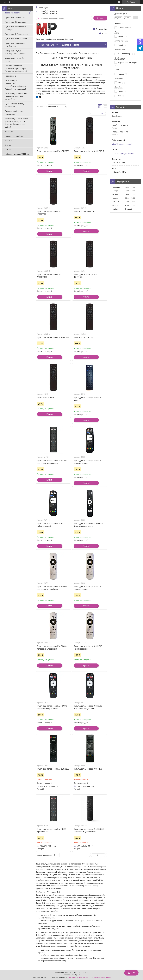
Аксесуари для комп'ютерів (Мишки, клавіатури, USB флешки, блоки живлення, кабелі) (17, 123)
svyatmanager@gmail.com (123, 153)
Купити (50, 171)
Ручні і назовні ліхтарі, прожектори (14, 105)
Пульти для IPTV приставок (16, 34)
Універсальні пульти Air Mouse (15, 60)
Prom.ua (85, 972)
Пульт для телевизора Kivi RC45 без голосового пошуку (88, 525)
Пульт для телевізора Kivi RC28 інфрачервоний (51, 525)
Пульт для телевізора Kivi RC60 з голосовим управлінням (52, 647)
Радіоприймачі (11, 76)
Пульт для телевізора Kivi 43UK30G (53, 151)
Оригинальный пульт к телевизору (14, 113)
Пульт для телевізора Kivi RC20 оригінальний (51, 830)
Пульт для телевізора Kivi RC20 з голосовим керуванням (52, 462)
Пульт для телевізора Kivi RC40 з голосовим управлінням (52, 588)
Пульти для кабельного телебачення (15, 45)
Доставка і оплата (71, 45)
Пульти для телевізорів (15, 17)
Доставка (9, 131)
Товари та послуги (13, 13)
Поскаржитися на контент (79, 977)
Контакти (9, 140)
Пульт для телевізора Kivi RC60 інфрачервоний (88, 647)
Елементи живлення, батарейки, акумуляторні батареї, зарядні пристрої (16, 68)
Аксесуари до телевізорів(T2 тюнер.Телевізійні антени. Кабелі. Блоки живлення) (16, 85)
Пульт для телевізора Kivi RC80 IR (89, 151)
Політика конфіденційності (101, 977)
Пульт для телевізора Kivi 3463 (88, 769)
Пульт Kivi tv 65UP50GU (84, 211)
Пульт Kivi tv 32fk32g (83, 337)
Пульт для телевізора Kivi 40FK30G (53, 337)
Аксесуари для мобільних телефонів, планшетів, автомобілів (16, 96)
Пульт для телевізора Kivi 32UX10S (53, 769)
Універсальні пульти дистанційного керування (16, 52)
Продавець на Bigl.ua (71, 975)
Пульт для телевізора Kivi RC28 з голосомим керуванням (89, 707)
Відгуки (8, 145)
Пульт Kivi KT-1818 (46, 398)
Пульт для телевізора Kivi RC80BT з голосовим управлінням (89, 830)
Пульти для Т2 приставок (16, 22)
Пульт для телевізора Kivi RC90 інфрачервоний (88, 462)
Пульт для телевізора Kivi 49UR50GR (49, 213)
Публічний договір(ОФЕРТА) (17, 154)
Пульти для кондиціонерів (16, 39)
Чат (131, 973)
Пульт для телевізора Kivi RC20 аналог (88, 399)
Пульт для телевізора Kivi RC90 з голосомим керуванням (52, 707)
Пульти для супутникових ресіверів (16, 28)
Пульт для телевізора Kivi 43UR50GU (85, 276)
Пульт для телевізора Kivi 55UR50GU (49, 276)
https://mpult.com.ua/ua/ (122, 144)
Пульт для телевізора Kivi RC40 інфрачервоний (88, 588)
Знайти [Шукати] (100, 18)
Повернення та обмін (14, 136)
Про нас (8, 149)
